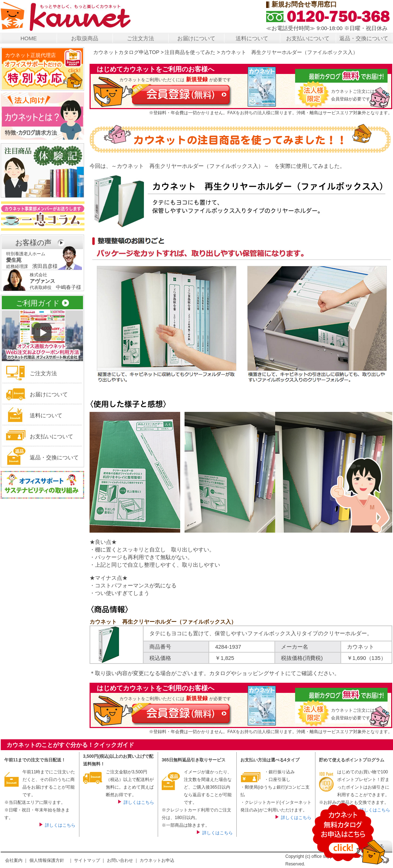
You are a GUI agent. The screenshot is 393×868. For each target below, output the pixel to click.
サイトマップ (87, 860)
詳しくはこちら (60, 825)
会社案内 (14, 860)
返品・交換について (364, 38)
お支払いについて (308, 38)
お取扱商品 (85, 38)
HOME (29, 38)
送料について (252, 38)
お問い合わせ (120, 860)
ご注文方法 (140, 38)
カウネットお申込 (157, 860)
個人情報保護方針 (47, 860)
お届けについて (196, 38)
